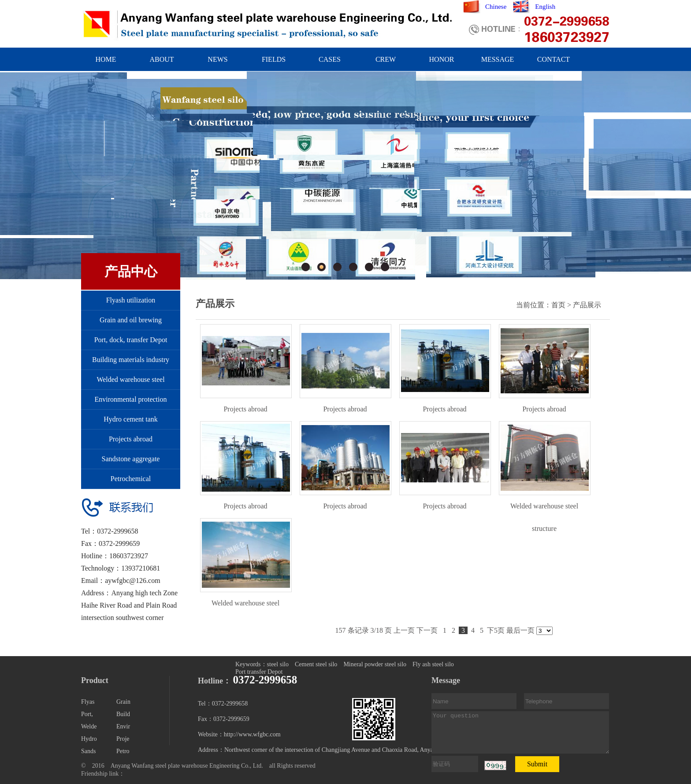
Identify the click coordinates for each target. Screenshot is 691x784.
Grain (123, 702)
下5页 (496, 630)
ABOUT (162, 59)
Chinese (496, 7)
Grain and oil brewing (131, 320)
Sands (88, 751)
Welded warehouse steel (130, 379)
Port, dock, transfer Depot (131, 340)
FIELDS (274, 59)
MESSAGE (498, 59)
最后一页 (520, 630)
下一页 (427, 630)
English (545, 7)
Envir (123, 726)
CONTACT (554, 59)
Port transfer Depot (259, 672)
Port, (87, 714)
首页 (558, 305)
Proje (123, 739)
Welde (89, 726)
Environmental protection (131, 399)
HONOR (442, 59)
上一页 (404, 630)
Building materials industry (131, 360)
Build (123, 714)
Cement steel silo (316, 664)
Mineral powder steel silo (375, 664)
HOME (106, 59)
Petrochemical (131, 479)
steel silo (278, 664)
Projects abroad (131, 439)
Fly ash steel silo (433, 664)
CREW (386, 59)
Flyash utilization (131, 300)
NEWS (217, 59)
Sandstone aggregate (131, 459)
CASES (330, 59)
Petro (123, 751)
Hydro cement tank (131, 419)
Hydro (89, 739)
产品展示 (587, 305)
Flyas (88, 702)
